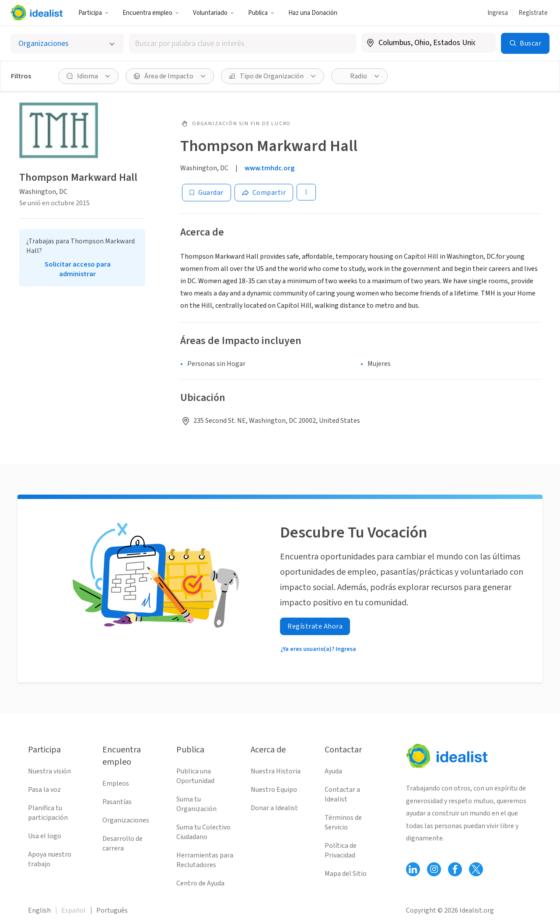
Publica (261, 13)
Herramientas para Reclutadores (205, 860)
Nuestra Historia (276, 771)
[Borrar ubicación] (483, 43)
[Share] (264, 193)
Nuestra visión (49, 771)
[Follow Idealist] (413, 869)
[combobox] (242, 44)
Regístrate (533, 13)
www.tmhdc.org (269, 168)
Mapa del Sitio (346, 874)
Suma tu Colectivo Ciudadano (203, 832)
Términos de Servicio (343, 822)
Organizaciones (126, 820)
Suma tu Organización (196, 804)
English (39, 910)
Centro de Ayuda (200, 883)
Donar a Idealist (274, 808)
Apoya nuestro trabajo (50, 859)
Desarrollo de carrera (122, 843)
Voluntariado (213, 13)
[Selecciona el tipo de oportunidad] (67, 44)
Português (112, 910)
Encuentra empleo (151, 13)
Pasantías (117, 802)
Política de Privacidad (341, 850)
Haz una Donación (313, 13)
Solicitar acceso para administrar (78, 269)
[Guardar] (206, 193)
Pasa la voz (44, 790)
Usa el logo (45, 836)
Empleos (116, 783)
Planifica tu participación (48, 813)
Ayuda (333, 771)
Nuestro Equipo (274, 790)
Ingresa (498, 13)
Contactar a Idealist (342, 794)
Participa (93, 13)
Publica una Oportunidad (195, 776)
